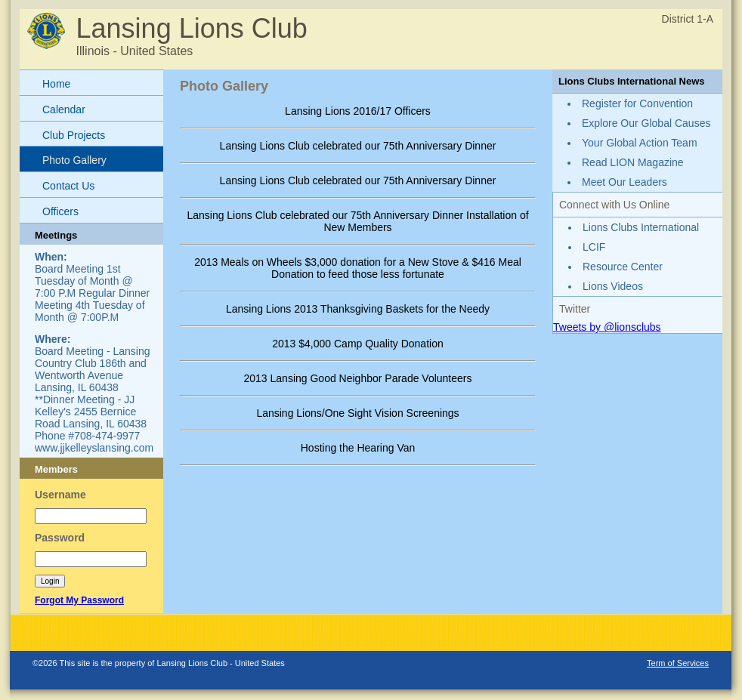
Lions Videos (613, 286)
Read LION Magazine (633, 162)
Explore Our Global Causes (646, 123)
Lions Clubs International (641, 227)
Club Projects (74, 135)
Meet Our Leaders (625, 182)
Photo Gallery (74, 160)
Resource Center (623, 267)
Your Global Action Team (640, 143)
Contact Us (68, 186)
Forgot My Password (79, 600)
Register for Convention (637, 103)
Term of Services (678, 663)
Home (56, 84)
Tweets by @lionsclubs (607, 327)
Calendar (64, 109)
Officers (60, 211)
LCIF (594, 247)
